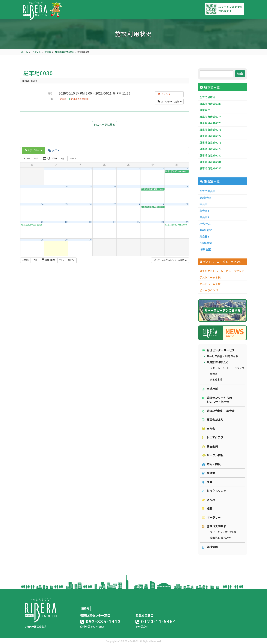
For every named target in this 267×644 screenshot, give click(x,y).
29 (66, 240)
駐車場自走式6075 (210, 123)
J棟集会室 (206, 198)
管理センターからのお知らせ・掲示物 (217, 400)
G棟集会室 (206, 243)
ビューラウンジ (209, 290)
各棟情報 (210, 547)
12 (163, 186)
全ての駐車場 (207, 97)
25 (138, 222)
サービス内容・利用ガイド (222, 356)
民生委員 (210, 446)
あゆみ (209, 500)
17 (114, 204)
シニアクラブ (213, 437)
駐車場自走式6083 (210, 104)
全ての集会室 (207, 191)
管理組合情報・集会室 (218, 411)
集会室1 (204, 204)
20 (187, 204)
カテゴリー (33, 150)
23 (90, 222)
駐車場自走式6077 (210, 136)
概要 (207, 508)
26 (163, 222)
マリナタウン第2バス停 (223, 532)
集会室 (214, 374)
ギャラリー (211, 517)
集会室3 (204, 217)
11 (138, 186)
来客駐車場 (216, 379)
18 (138, 204)
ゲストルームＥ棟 (210, 277)
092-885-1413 (101, 621)
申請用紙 (210, 389)
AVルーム (205, 223)
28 (42, 240)
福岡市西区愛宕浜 (36, 627)
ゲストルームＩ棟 (210, 284)
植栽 (207, 482)
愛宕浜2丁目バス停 (220, 538)
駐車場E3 (205, 110)
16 (90, 204)
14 (42, 204)
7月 (63, 159)
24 (114, 222)
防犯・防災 (211, 464)
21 (42, 222)
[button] (169, 102)
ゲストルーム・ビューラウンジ (227, 368)
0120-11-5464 (156, 621)
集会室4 (204, 236)
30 (90, 240)
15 (66, 204)
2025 (27, 159)
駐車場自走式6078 (210, 142)
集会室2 (204, 211)
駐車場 (63, 99)
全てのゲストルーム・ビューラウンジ (222, 271)
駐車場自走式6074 (210, 117)
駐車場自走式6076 (210, 130)
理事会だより (213, 420)
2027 (73, 159)
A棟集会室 (206, 230)
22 (66, 222)
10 (114, 186)
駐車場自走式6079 (210, 149)
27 (187, 222)
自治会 (209, 428)
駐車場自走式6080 (79, 99)
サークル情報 (213, 455)
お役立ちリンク (214, 491)
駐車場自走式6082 (210, 168)
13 (187, 186)
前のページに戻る (105, 124)
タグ (54, 150)
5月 (37, 159)
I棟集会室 (205, 249)
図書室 (209, 473)
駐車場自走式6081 (210, 162)
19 (163, 204)
